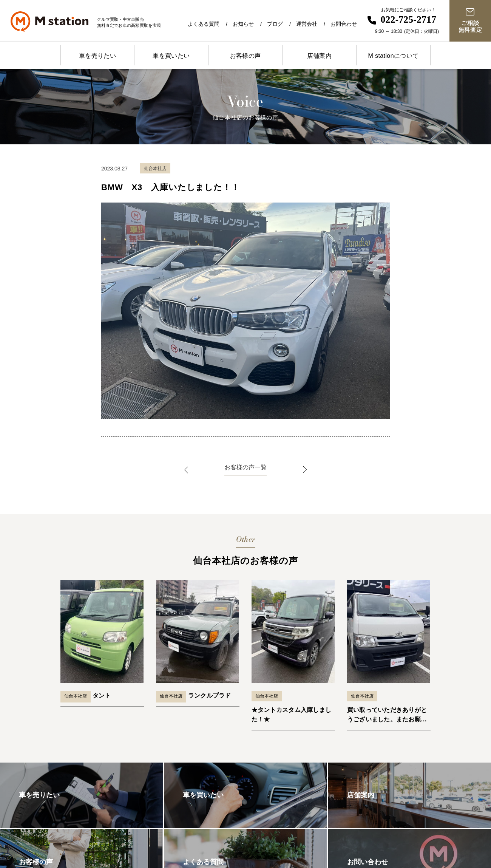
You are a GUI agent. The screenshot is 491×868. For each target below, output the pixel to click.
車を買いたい (171, 56)
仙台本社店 (76, 696)
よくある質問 (204, 24)
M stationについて (393, 56)
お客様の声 (246, 56)
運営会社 (307, 24)
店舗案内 (320, 56)
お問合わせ (344, 24)
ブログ (275, 24)
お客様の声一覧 (246, 467)
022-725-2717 (409, 19)
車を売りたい (97, 56)
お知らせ (243, 24)
